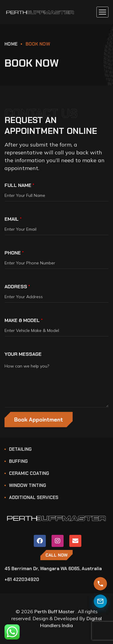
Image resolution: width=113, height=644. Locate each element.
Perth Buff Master (54, 611)
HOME (11, 44)
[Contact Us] (100, 601)
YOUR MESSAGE (23, 354)
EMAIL (13, 219)
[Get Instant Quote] (100, 584)
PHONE (14, 253)
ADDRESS (17, 287)
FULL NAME (19, 185)
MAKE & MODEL (24, 320)
